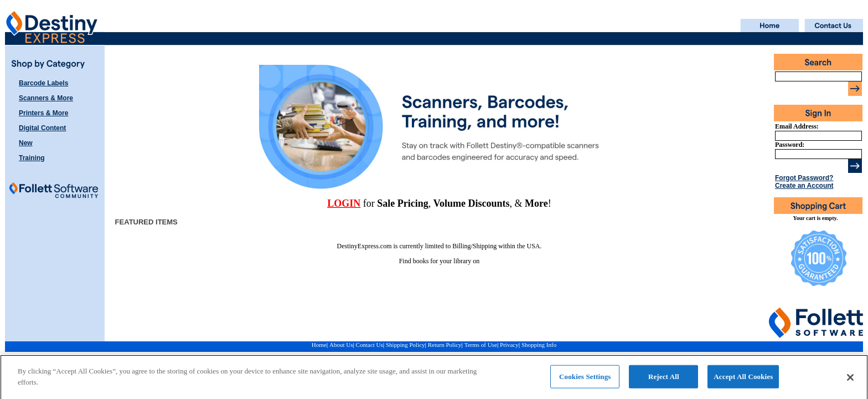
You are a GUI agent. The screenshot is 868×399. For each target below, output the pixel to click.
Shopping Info (539, 345)
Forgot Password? (804, 178)
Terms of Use (481, 345)
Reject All (664, 379)
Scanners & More (46, 98)
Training (32, 158)
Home (319, 345)
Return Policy (445, 345)
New (26, 143)
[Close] (850, 380)
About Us (341, 345)
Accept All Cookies (743, 379)
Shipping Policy (405, 345)
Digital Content (42, 128)
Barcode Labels (43, 83)
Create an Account (804, 186)
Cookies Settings (585, 379)
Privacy (509, 345)
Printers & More (43, 113)
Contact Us (370, 345)
